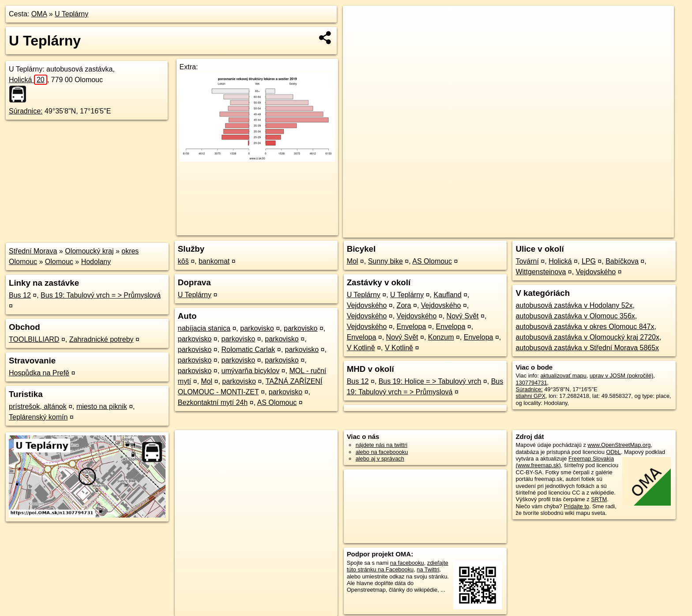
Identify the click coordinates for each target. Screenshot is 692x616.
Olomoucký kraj (89, 251)
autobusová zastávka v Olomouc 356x (575, 316)
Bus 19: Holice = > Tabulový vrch (430, 381)
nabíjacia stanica (204, 328)
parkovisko (257, 328)
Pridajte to (576, 506)
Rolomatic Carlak (248, 350)
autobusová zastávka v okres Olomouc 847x (585, 327)
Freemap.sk (567, 231)
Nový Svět (463, 316)
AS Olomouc (277, 402)
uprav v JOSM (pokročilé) (621, 376)
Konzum (441, 337)
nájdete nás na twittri (382, 445)
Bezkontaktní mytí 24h (213, 402)
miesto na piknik (102, 406)
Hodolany (96, 262)
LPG (589, 261)
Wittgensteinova (541, 272)
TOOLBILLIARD (34, 339)
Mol (207, 381)
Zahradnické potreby (102, 339)
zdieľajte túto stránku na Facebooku (398, 566)
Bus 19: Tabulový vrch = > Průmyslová (101, 295)
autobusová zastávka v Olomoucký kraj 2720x (587, 337)
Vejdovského (367, 305)
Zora (404, 305)
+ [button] (358, 21)
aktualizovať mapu (563, 376)
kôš (183, 261)
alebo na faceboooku (382, 452)
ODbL (613, 452)
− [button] (358, 34)
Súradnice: (26, 111)
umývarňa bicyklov (251, 371)
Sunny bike (385, 261)
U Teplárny (71, 14)
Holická (28, 80)
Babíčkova (622, 261)
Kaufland (448, 295)
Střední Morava (33, 251)
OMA (39, 14)
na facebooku (407, 563)
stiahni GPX (530, 396)
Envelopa (412, 327)
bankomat (214, 261)
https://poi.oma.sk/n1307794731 (634, 231)
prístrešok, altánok (38, 406)
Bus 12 (20, 295)
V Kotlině (361, 348)
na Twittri (428, 569)
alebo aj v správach (380, 459)
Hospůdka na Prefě (39, 373)
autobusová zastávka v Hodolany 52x (574, 305)
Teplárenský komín (38, 417)
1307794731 (531, 383)
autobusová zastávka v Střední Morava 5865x (587, 348)
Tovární (527, 261)
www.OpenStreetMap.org (619, 445)
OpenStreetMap (522, 231)
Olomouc (59, 262)
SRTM (599, 499)
